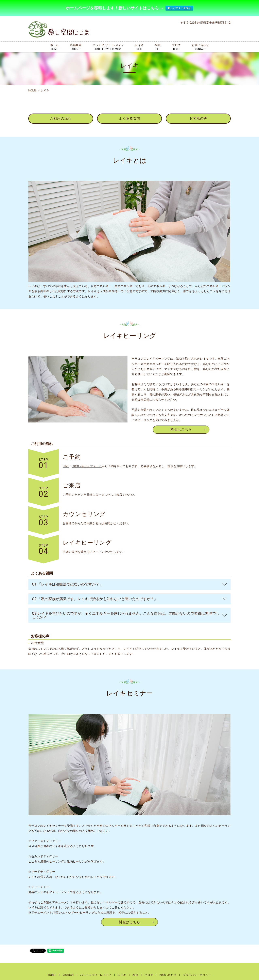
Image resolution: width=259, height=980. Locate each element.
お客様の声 (198, 117)
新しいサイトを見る (179, 7)
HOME (32, 89)
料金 (158, 46)
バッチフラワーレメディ (108, 46)
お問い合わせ (200, 46)
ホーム (54, 46)
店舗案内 (76, 46)
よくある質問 (129, 117)
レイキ (139, 46)
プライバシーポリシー (197, 975)
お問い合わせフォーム (87, 465)
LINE (66, 465)
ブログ (176, 46)
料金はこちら (181, 429)
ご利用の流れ (61, 117)
